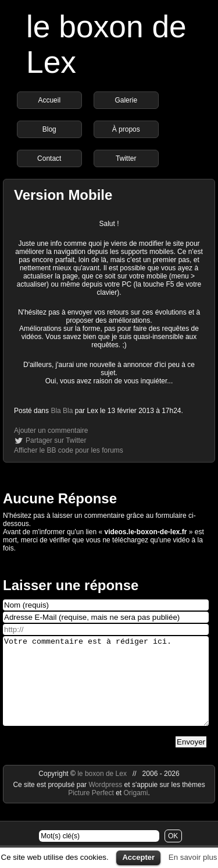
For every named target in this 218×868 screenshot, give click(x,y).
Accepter (138, 857)
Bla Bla (62, 411)
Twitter (126, 158)
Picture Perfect (91, 810)
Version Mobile (63, 195)
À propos (126, 129)
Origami (136, 810)
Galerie (126, 100)
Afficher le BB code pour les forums (69, 450)
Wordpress (106, 802)
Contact (49, 158)
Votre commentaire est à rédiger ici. (106, 690)
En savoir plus (193, 857)
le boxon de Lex (102, 791)
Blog (49, 129)
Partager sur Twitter (56, 440)
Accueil (49, 100)
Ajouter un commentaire (51, 431)
